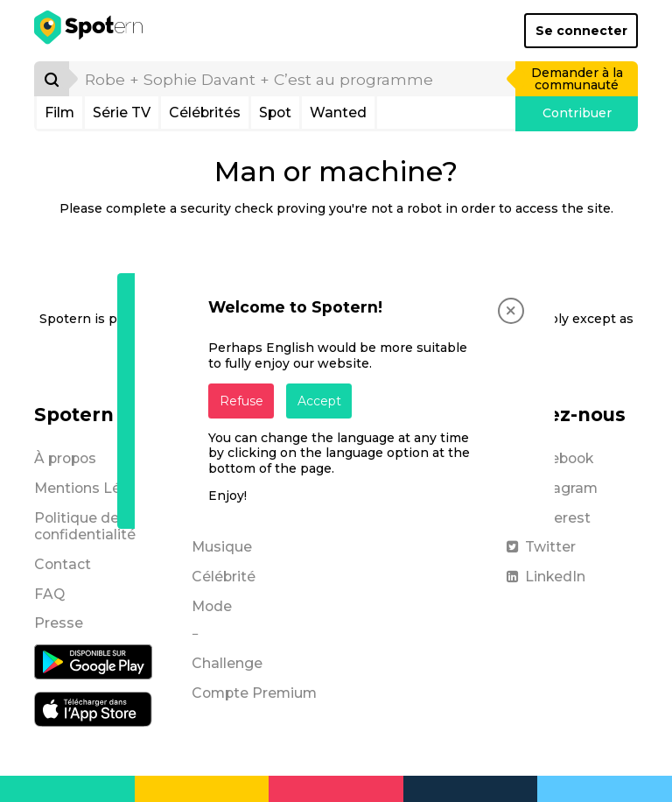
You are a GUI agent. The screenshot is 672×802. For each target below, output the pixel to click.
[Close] (511, 311)
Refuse (241, 401)
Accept (319, 401)
